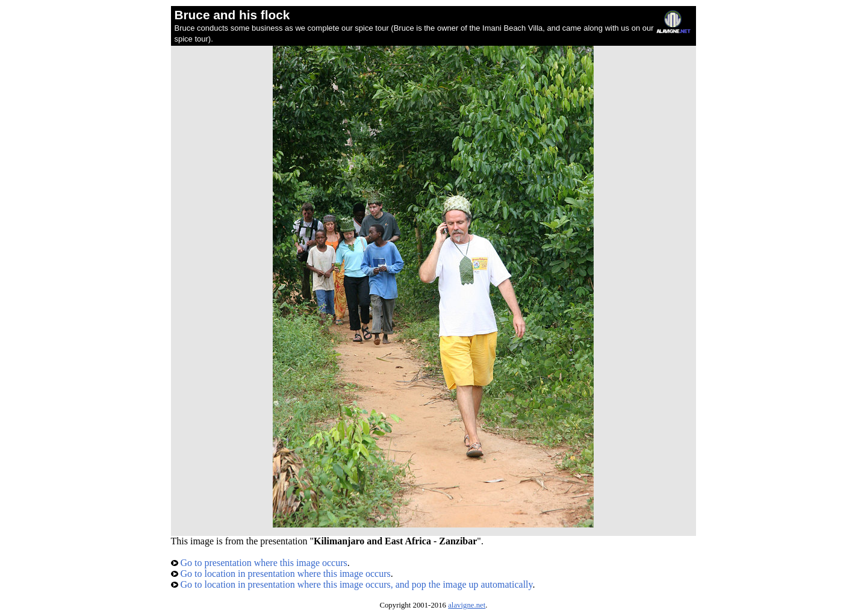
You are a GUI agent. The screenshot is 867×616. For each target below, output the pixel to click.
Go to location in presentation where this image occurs (281, 574)
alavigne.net (467, 605)
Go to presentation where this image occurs (259, 563)
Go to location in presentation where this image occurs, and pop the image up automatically (352, 584)
